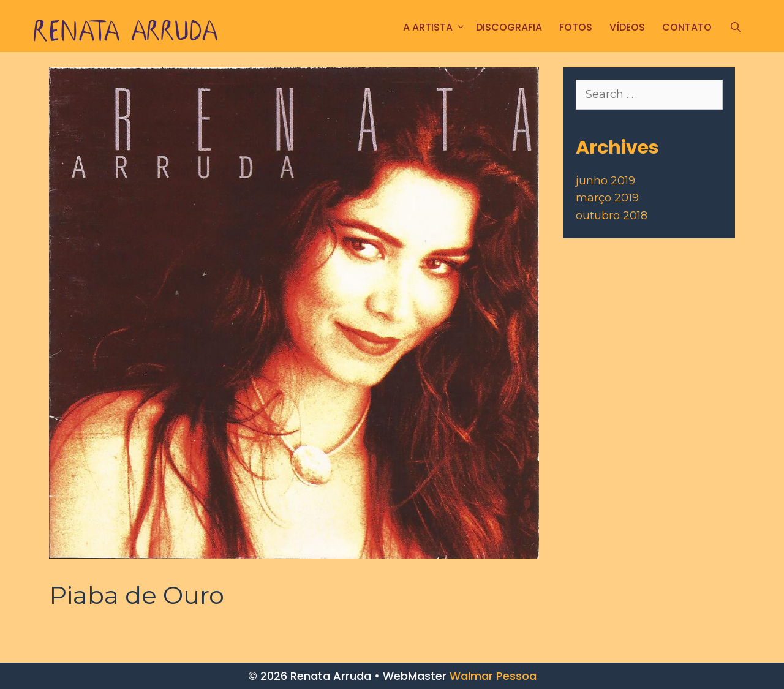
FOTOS (576, 27)
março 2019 (607, 198)
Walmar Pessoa (493, 676)
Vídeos (627, 27)
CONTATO (687, 27)
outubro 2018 (612, 216)
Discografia (509, 27)
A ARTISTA (435, 27)
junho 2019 (605, 181)
